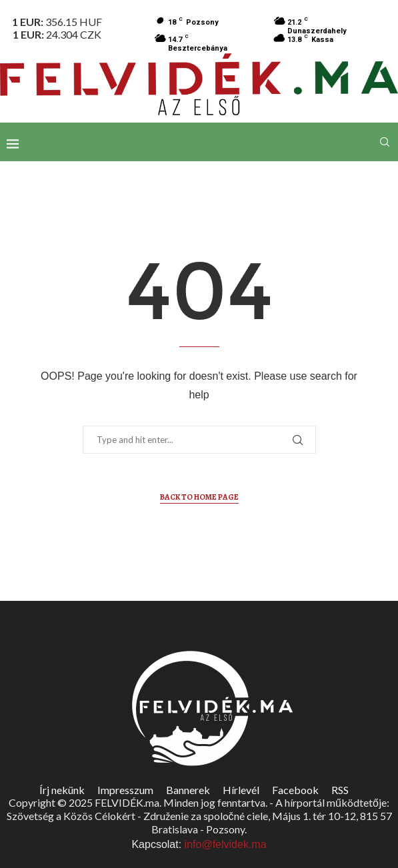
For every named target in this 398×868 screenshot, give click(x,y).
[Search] (385, 142)
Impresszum (125, 790)
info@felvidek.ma (226, 844)
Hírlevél (241, 790)
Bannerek (188, 790)
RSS (340, 790)
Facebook (295, 790)
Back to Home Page (199, 497)
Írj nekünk (62, 790)
